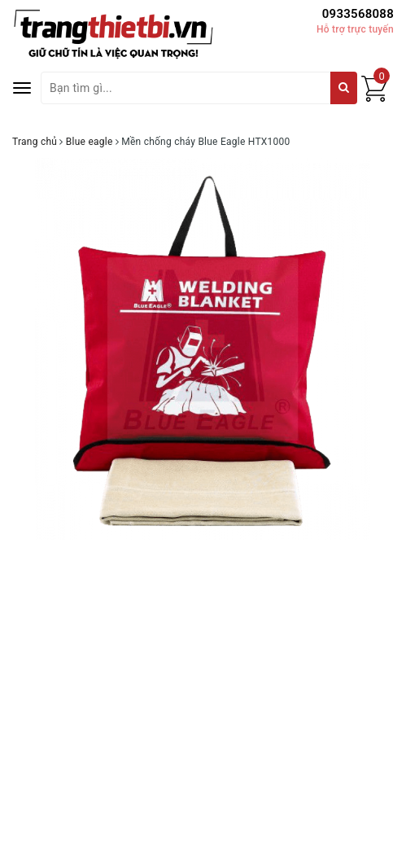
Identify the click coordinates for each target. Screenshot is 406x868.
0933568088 (358, 14)
